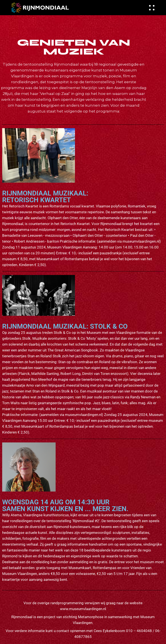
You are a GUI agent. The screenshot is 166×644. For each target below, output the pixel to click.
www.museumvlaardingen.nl (83, 609)
